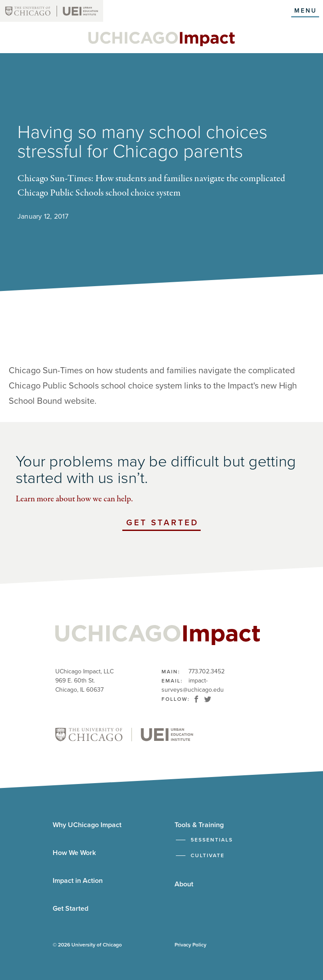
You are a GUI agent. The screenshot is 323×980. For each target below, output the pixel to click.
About (184, 884)
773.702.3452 (207, 671)
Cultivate (208, 855)
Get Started (164, 524)
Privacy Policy (190, 945)
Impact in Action (78, 881)
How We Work (74, 853)
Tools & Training (199, 825)
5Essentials (212, 840)
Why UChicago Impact (87, 825)
